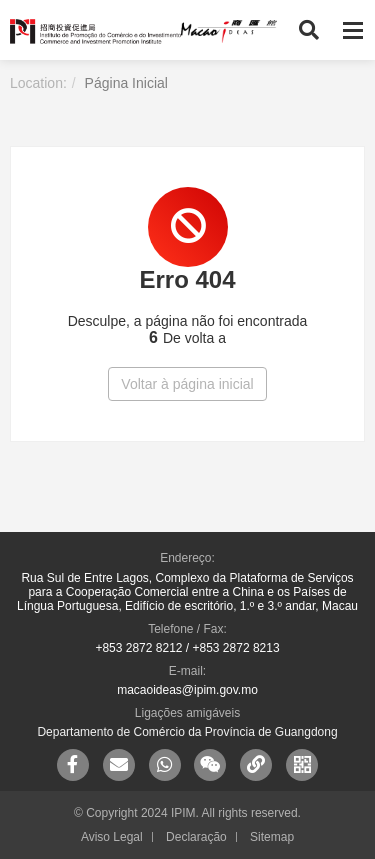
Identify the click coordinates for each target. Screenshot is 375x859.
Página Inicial (126, 83)
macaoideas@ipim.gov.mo (187, 690)
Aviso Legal (112, 837)
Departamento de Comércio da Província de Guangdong (187, 732)
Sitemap (272, 837)
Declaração (196, 837)
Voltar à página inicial (187, 384)
